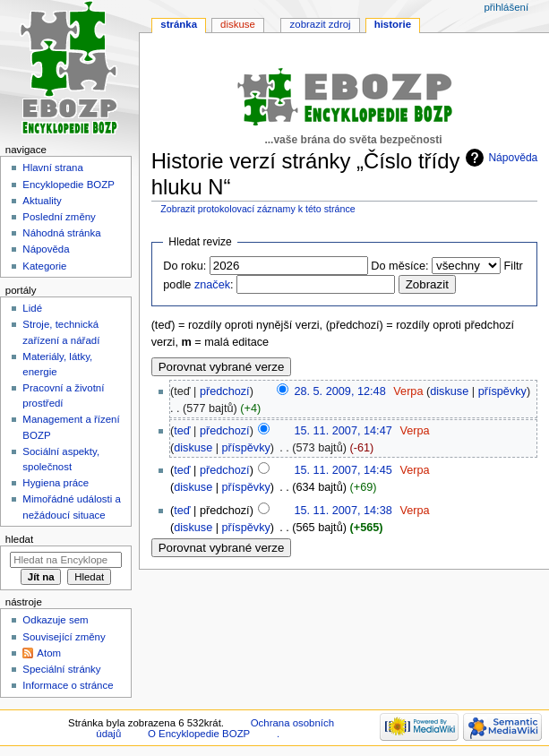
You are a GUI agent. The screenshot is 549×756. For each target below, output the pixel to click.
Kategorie (44, 266)
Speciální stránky (61, 669)
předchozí (225, 391)
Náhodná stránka (61, 233)
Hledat (19, 539)
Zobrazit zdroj (321, 24)
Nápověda (513, 158)
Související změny (64, 637)
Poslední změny (59, 217)
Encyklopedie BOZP (69, 185)
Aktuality (42, 201)
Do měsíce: (399, 266)
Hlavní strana (52, 168)
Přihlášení (506, 7)
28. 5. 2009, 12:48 (339, 391)
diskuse (449, 391)
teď (182, 431)
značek (212, 285)
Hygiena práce (56, 483)
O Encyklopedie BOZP (199, 734)
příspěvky (502, 391)
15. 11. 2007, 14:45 (343, 470)
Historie (393, 24)
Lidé (32, 308)
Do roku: (184, 266)
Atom (49, 653)
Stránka (179, 24)
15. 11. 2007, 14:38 (343, 511)
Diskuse (238, 24)
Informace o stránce (68, 685)
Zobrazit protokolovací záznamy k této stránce (257, 209)
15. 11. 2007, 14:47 (343, 431)
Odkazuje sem (55, 620)
